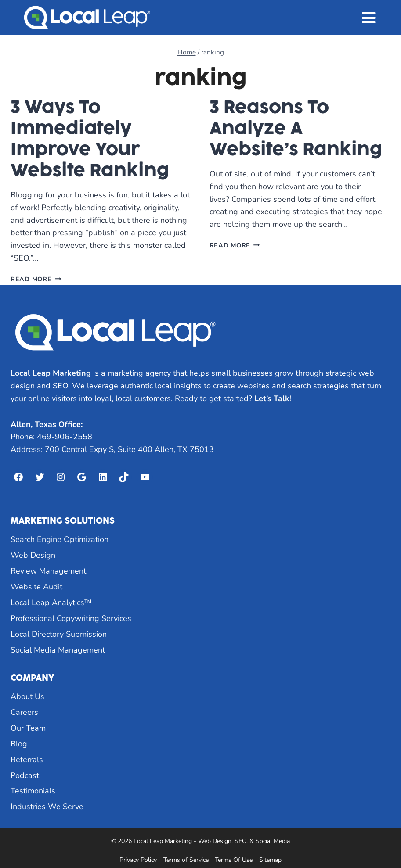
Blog (19, 744)
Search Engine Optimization (60, 539)
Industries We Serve (47, 807)
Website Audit (36, 587)
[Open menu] (368, 18)
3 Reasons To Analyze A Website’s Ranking (296, 128)
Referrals (27, 760)
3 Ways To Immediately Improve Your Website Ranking (90, 139)
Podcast (25, 775)
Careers (24, 712)
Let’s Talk (272, 398)
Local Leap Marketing (51, 373)
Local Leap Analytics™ (51, 603)
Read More (36, 279)
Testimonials (33, 791)
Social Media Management (58, 650)
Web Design (33, 555)
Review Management (48, 571)
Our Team (28, 728)
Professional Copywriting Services (71, 618)
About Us (27, 696)
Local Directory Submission (59, 634)
